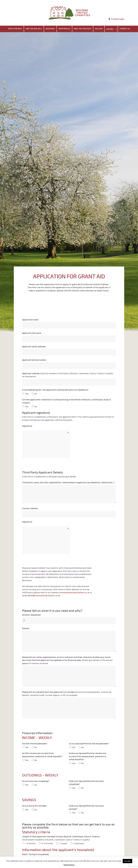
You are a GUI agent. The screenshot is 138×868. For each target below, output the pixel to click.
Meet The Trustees (83, 29)
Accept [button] (127, 861)
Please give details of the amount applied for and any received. (67, 660)
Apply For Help (15, 29)
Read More (69, 865)
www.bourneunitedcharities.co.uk (74, 593)
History (110, 29)
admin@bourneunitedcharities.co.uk (44, 596)
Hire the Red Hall (34, 29)
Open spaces (64, 29)
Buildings (50, 29)
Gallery (99, 29)
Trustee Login (118, 19)
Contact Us (125, 29)
